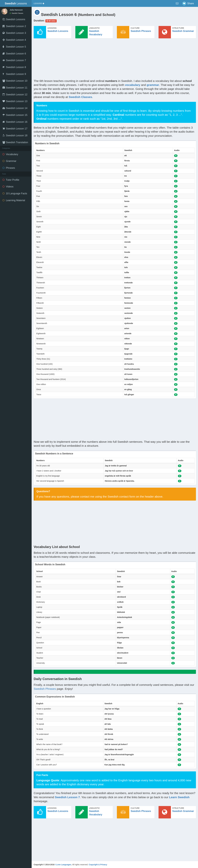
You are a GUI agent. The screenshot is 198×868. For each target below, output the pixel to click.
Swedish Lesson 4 (14, 40)
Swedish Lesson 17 (15, 129)
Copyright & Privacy (98, 865)
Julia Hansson (16, 10)
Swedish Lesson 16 (15, 122)
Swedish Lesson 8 (14, 67)
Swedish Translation (15, 142)
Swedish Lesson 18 (15, 135)
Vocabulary (10, 154)
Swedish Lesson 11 (15, 88)
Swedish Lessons (58, 31)
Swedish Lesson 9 (14, 74)
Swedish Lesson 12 (15, 95)
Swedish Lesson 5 (14, 47)
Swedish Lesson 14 (15, 108)
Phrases (9, 168)
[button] (39, 3)
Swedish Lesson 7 (14, 60)
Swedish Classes (16, 13)
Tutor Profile (11, 180)
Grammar (9, 161)
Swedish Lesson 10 (15, 81)
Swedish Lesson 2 (14, 26)
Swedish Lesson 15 (15, 115)
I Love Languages (63, 865)
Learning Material (14, 200)
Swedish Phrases (141, 31)
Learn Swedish (179, 797)
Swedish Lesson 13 (15, 101)
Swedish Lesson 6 (14, 54)
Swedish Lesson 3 (14, 33)
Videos (8, 187)
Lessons (16, 3)
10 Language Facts (15, 193)
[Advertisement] (115, 60)
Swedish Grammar (183, 31)
